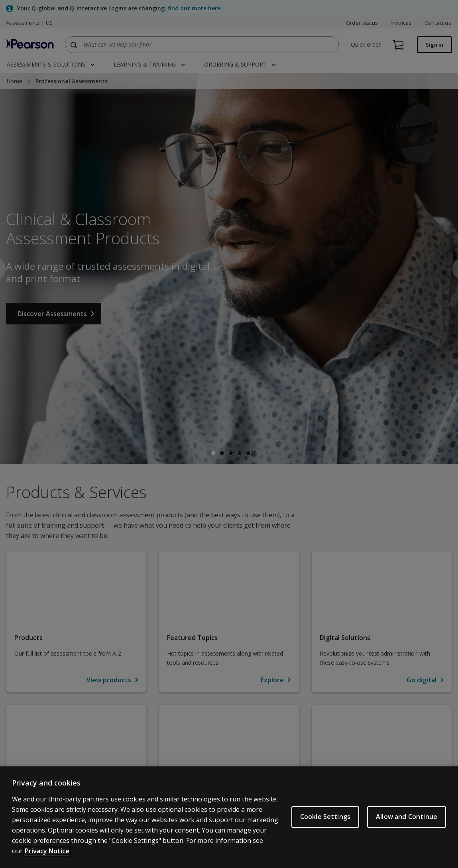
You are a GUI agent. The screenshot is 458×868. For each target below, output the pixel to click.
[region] (229, 817)
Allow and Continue (407, 817)
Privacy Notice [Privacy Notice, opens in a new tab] (47, 851)
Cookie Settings (325, 817)
